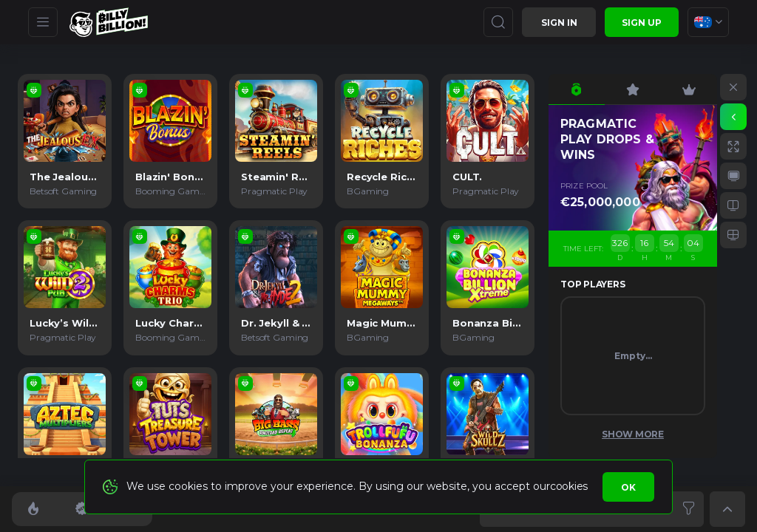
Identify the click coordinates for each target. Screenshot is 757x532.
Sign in (559, 23)
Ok (628, 487)
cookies (569, 486)
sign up (642, 23)
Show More (633, 434)
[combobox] (708, 22)
